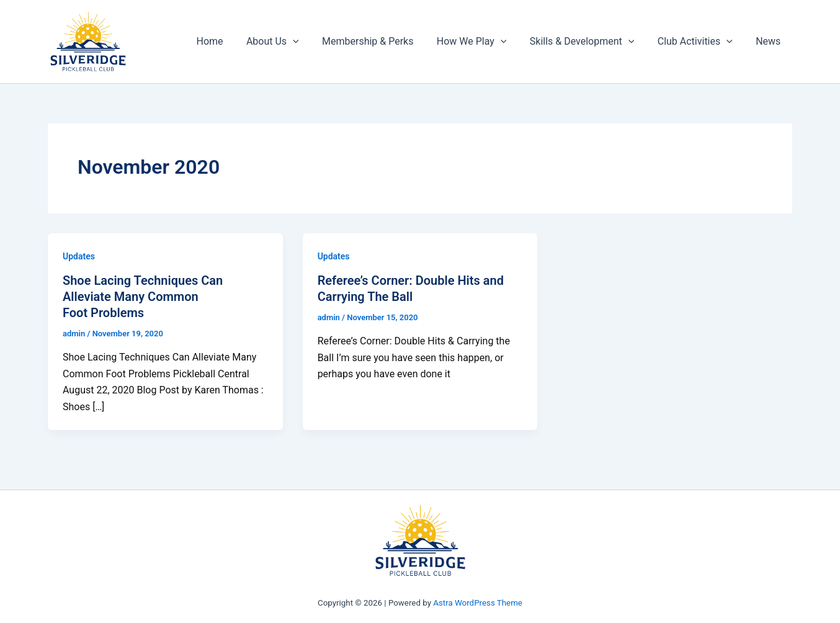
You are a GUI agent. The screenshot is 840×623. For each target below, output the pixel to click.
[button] (311, 42)
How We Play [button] (483, 42)
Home (231, 41)
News (770, 41)
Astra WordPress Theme (478, 603)
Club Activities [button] (700, 42)
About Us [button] (291, 42)
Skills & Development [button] (590, 42)
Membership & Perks (382, 41)
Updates (79, 256)
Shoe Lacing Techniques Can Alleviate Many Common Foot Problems (143, 297)
